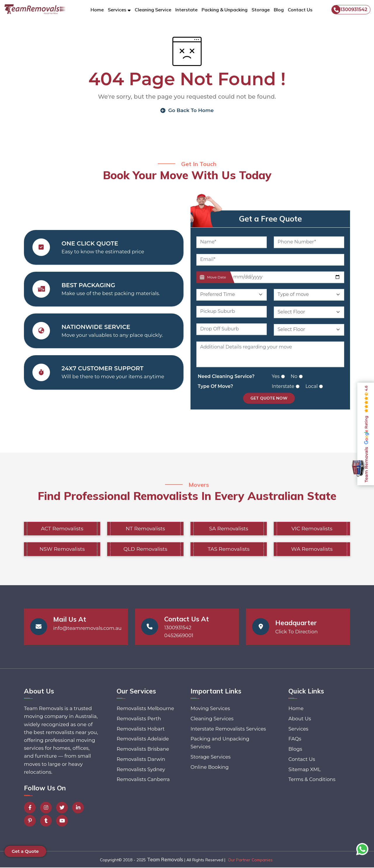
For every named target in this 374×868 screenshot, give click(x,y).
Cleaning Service (153, 10)
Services (298, 730)
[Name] (232, 243)
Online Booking (210, 776)
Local (311, 387)
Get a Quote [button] (25, 851)
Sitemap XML (304, 771)
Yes (276, 377)
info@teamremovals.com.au (88, 629)
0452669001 (179, 636)
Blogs (295, 750)
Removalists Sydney (141, 771)
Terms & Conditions (312, 781)
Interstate (186, 10)
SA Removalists (229, 529)
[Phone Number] (309, 243)
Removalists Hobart (140, 730)
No (294, 377)
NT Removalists (145, 529)
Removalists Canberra (143, 781)
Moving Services (211, 709)
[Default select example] (232, 295)
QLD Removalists (146, 550)
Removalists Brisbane (143, 750)
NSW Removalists (62, 550)
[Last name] (287, 278)
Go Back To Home (187, 110)
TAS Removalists (229, 550)
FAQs (294, 740)
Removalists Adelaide (143, 740)
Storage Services (211, 766)
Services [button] (117, 10)
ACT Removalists (62, 529)
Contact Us (300, 10)
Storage (261, 10)
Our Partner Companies (250, 860)
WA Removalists (312, 550)
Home (97, 10)
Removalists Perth (139, 719)
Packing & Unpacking (225, 10)
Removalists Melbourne (145, 709)
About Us (299, 719)
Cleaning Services (212, 719)
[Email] (270, 260)
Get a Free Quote (270, 219)
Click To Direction (297, 632)
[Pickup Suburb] (232, 312)
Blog (279, 10)
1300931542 (349, 10)
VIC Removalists (312, 529)
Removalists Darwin (141, 761)
